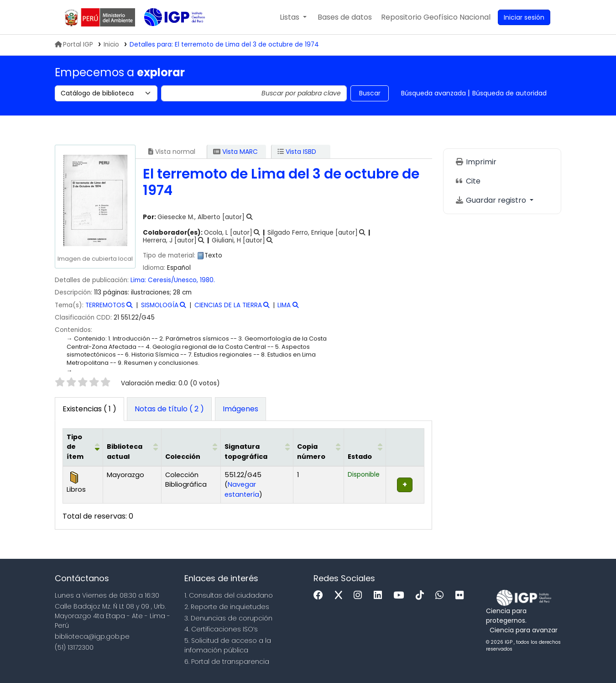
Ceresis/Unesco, (174, 280)
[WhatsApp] (442, 596)
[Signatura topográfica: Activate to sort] (257, 447)
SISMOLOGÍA (160, 305)
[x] (341, 596)
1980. (207, 280)
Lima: (138, 280)
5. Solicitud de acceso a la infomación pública (228, 645)
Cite (468, 181)
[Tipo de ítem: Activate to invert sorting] (83, 447)
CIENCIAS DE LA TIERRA (228, 305)
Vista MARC (235, 152)
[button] (293, 17)
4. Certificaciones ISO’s (221, 629)
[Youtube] (401, 596)
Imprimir (476, 162)
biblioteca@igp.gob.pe (92, 636)
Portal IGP (74, 45)
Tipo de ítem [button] (75, 447)
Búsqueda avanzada (433, 93)
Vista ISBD (297, 152)
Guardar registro (491, 200)
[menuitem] (436, 17)
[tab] (169, 409)
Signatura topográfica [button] (246, 452)
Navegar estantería (242, 489)
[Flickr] (462, 596)
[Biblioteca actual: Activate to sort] (132, 447)
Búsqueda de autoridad (509, 93)
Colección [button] (183, 457)
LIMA (284, 305)
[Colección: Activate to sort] (191, 447)
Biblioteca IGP (167, 36)
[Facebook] (321, 596)
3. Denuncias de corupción (228, 618)
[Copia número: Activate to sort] (319, 447)
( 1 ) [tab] (89, 409)
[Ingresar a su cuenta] (524, 17)
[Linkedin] (380, 596)
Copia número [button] (311, 452)
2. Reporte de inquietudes (227, 607)
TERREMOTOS (105, 305)
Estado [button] (360, 457)
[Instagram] (360, 596)
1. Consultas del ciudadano (229, 595)
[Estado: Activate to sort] (365, 447)
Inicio (111, 45)
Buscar (370, 93)
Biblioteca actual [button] (125, 452)
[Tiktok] (422, 596)
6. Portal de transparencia (227, 662)
